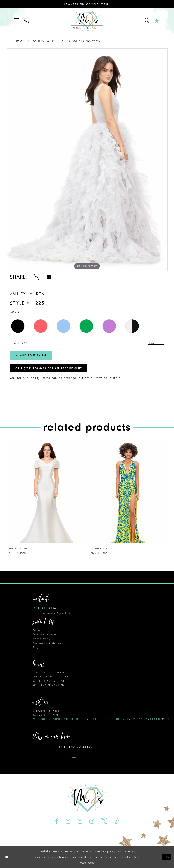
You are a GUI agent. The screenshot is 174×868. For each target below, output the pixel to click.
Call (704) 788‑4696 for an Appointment (49, 368)
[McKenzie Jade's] (87, 21)
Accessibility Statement (47, 643)
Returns (37, 630)
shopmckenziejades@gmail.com (52, 613)
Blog (35, 647)
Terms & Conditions (44, 634)
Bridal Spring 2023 (83, 41)
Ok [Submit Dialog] (167, 857)
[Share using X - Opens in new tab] (37, 277)
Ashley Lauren (45, 41)
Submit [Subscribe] (76, 757)
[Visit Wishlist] (157, 21)
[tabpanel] (87, 160)
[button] (17, 21)
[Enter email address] (76, 747)
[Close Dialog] (7, 857)
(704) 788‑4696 (44, 608)
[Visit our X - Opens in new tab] (104, 821)
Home (19, 41)
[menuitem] (17, 21)
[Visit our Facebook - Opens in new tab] (57, 821)
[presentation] (46, 491)
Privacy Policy (41, 639)
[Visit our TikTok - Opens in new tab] (117, 821)
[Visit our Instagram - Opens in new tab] (68, 821)
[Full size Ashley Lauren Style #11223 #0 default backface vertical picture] (87, 160)
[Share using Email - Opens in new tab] (49, 277)
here (91, 863)
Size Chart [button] (156, 343)
